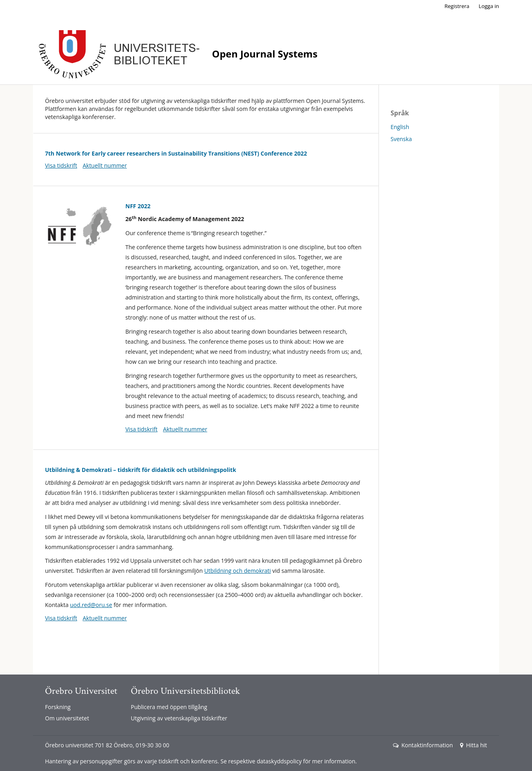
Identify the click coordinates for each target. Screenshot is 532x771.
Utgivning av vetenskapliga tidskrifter (179, 718)
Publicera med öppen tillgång (169, 707)
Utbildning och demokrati (237, 571)
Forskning (58, 707)
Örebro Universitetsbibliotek (185, 691)
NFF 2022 (138, 206)
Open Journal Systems (265, 54)
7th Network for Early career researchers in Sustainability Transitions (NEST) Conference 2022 (176, 153)
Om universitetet (67, 718)
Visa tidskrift (61, 165)
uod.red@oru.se (91, 605)
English (400, 127)
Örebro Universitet (81, 691)
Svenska (401, 139)
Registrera (457, 6)
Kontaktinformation (423, 745)
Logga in (489, 6)
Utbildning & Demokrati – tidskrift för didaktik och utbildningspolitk (141, 470)
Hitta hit (474, 745)
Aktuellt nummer (105, 165)
